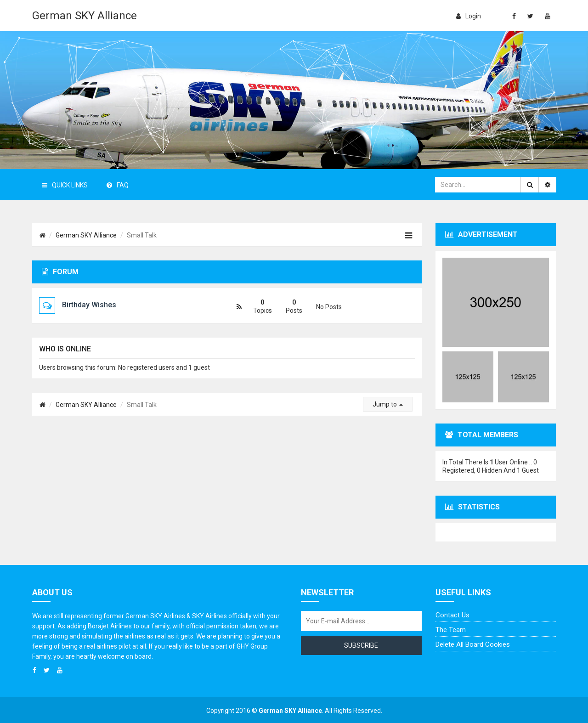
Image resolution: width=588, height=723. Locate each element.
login (469, 16)
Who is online (65, 349)
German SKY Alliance (85, 16)
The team (451, 630)
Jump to (388, 404)
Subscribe (361, 645)
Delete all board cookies (473, 644)
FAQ (118, 185)
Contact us (452, 615)
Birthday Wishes (89, 305)
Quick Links (65, 185)
